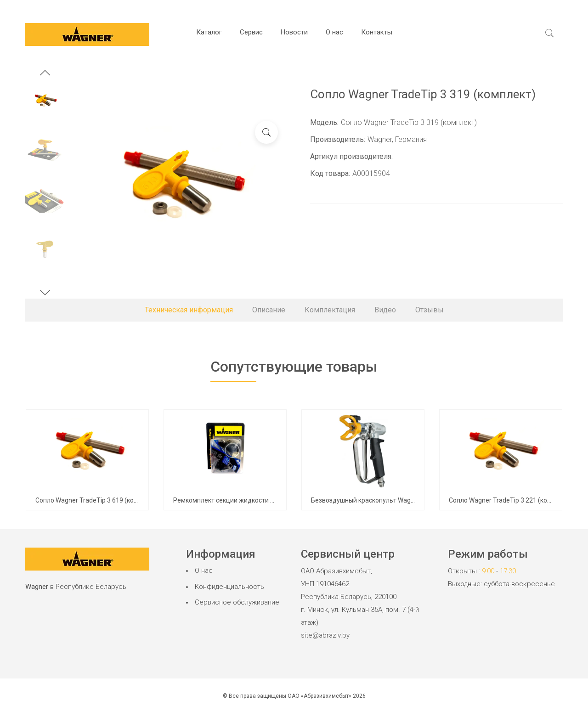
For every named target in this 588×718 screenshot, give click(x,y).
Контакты (377, 32)
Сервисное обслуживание (237, 602)
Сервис (251, 32)
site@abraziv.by (325, 635)
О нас (334, 32)
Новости (294, 32)
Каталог (209, 32)
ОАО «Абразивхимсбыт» (319, 696)
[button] (45, 74)
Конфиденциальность (229, 587)
